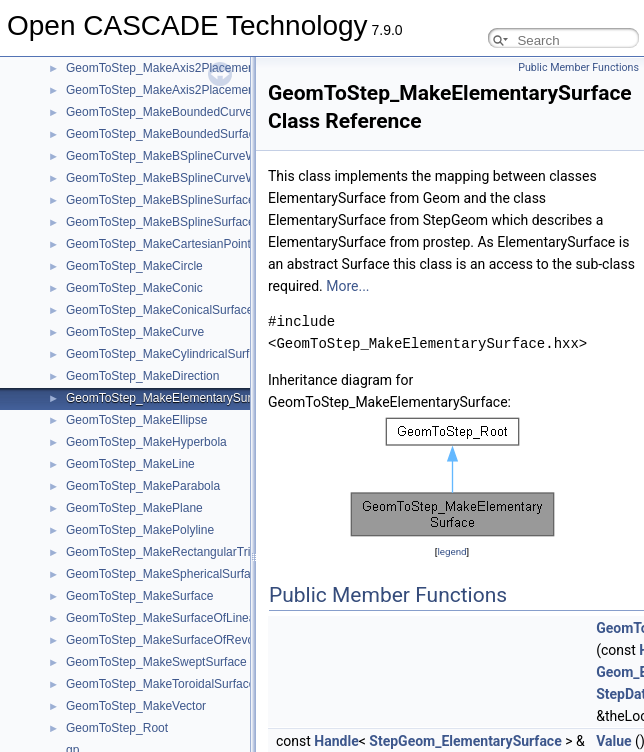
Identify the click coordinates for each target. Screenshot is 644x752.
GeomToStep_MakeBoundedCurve (159, 112)
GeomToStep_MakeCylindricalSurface (167, 354)
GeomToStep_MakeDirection (142, 376)
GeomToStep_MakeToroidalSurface (160, 684)
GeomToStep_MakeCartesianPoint (158, 244)
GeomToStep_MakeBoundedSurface (163, 134)
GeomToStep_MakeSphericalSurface (164, 574)
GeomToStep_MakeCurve (135, 332)
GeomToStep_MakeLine (130, 464)
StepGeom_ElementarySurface (465, 741)
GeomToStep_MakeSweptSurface (156, 662)
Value (613, 741)
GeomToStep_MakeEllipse (136, 420)
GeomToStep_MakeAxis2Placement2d (168, 68)
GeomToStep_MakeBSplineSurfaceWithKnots (187, 200)
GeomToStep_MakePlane (134, 508)
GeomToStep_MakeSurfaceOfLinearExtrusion (187, 618)
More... (347, 286)
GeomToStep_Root (117, 728)
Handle (336, 741)
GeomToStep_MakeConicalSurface (159, 310)
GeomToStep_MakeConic (134, 288)
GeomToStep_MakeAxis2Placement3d (168, 90)
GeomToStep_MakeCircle (134, 266)
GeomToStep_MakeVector (136, 706)
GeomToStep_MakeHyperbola (146, 442)
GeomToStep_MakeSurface (139, 596)
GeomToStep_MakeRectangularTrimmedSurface (195, 552)
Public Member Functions (578, 67)
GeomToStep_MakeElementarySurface (170, 398)
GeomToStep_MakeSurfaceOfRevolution (174, 640)
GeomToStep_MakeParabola (143, 486)
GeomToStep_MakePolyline (140, 530)
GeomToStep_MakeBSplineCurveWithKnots (183, 156)
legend (451, 551)
